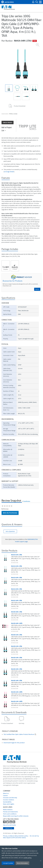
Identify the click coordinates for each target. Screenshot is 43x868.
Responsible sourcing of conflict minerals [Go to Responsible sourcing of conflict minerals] (16, 816)
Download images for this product (14, 743)
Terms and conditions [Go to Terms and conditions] (10, 814)
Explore (37, 289)
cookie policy (28, 858)
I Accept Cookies (8, 863)
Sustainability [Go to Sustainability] (7, 802)
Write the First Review (10, 513)
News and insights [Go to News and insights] (9, 804)
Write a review (13, 114)
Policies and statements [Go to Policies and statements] (10, 812)
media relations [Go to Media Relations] (8, 810)
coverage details (9, 172)
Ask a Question (10, 531)
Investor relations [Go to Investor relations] (9, 800)
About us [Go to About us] (6, 793)
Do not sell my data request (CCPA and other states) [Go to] (21, 837)
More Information (22, 863)
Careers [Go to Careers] (5, 795)
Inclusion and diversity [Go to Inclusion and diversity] (10, 798)
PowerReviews (27, 501)
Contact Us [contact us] (9, 828)
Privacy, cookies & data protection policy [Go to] (16, 836)
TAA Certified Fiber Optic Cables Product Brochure (19, 734)
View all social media (9, 825)
